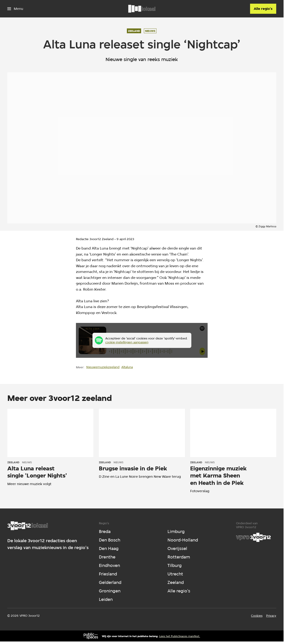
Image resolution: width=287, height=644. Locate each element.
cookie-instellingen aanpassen (127, 342)
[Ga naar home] (142, 9)
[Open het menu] (15, 9)
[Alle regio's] (263, 9)
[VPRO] (254, 537)
